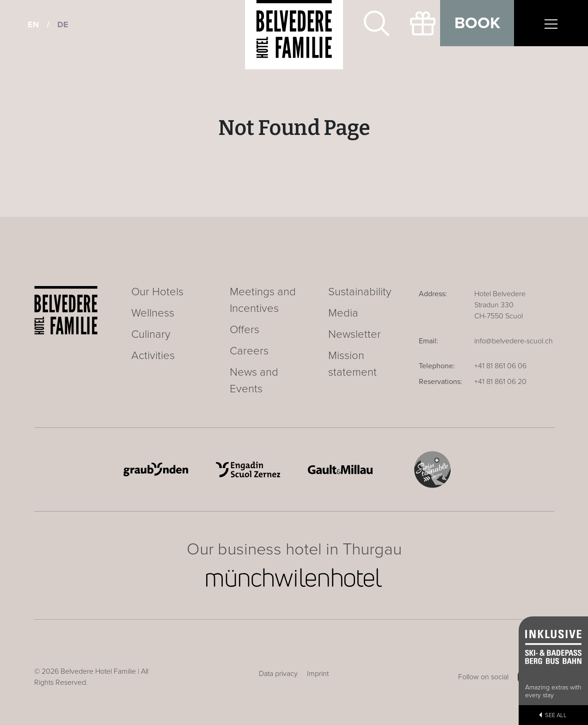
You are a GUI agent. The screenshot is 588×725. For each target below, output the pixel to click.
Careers (249, 351)
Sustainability (360, 292)
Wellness (153, 313)
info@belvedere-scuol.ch (514, 341)
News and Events (254, 381)
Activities (153, 356)
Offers (245, 330)
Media (343, 313)
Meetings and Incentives (263, 300)
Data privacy (278, 674)
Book (477, 23)
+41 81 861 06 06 (500, 366)
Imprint (318, 674)
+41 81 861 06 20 (500, 382)
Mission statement (352, 364)
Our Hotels (157, 292)
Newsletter (355, 334)
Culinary (151, 334)
